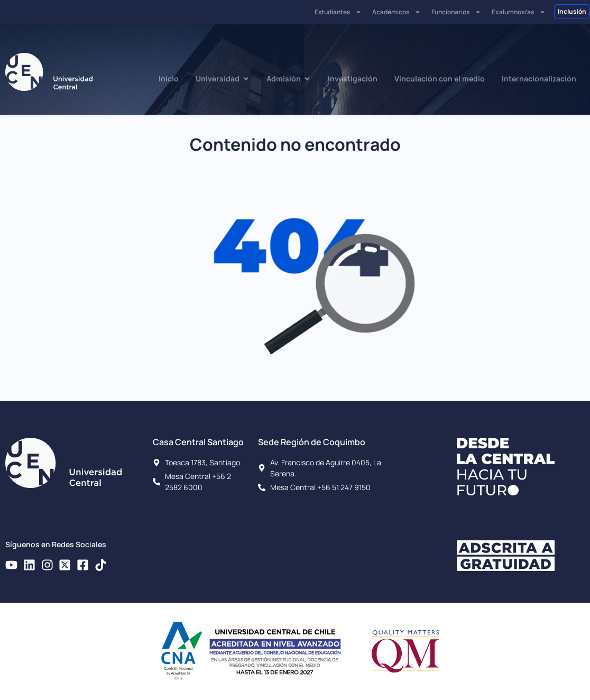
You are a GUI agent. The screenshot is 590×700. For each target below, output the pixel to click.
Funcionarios (456, 12)
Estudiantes (338, 12)
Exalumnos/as (519, 12)
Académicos (397, 12)
